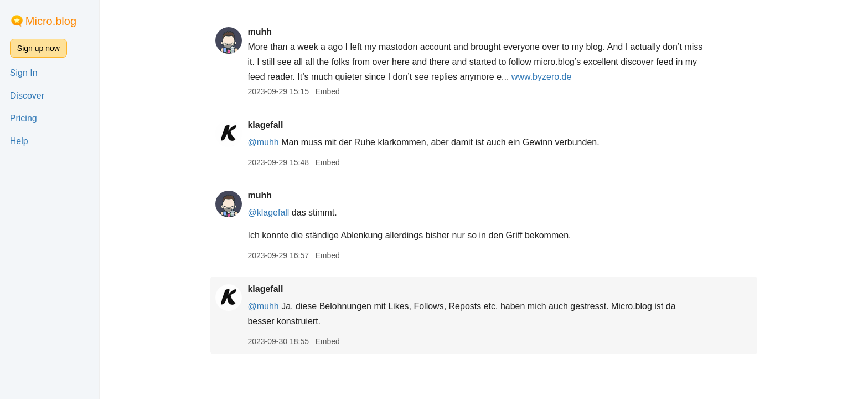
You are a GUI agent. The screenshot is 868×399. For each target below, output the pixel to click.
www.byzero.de (542, 77)
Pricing (24, 118)
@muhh (263, 142)
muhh (260, 32)
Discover (27, 96)
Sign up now (38, 48)
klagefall (265, 125)
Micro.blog (51, 21)
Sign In (24, 73)
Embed (327, 91)
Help (19, 141)
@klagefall (268, 213)
